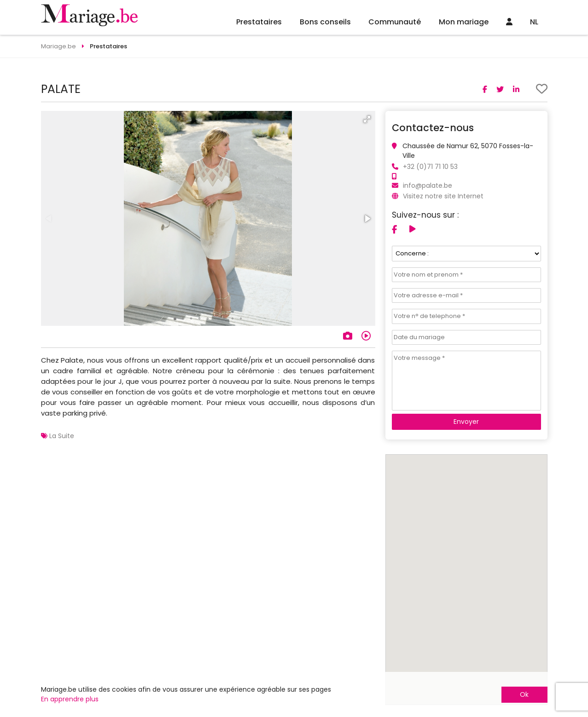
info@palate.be (428, 185)
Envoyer (466, 422)
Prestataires (259, 22)
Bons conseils (325, 22)
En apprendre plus (70, 699)
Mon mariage (464, 22)
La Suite (62, 436)
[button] (367, 119)
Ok (524, 694)
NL (534, 22)
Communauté (395, 22)
